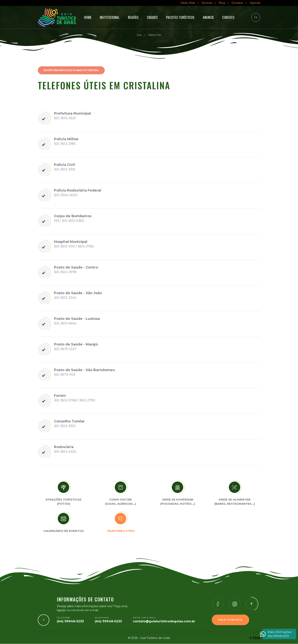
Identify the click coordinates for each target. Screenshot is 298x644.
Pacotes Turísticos (180, 17)
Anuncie (208, 17)
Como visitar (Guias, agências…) (120, 502)
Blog (222, 3)
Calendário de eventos (63, 531)
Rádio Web (188, 3)
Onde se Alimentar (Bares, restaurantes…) (235, 502)
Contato (228, 17)
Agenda (255, 3)
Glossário (237, 3)
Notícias (207, 3)
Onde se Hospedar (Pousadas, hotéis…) (178, 502)
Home (88, 17)
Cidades (152, 17)
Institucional (110, 17)
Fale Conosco (230, 620)
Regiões (133, 17)
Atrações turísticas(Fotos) (63, 502)
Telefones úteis (121, 531)
